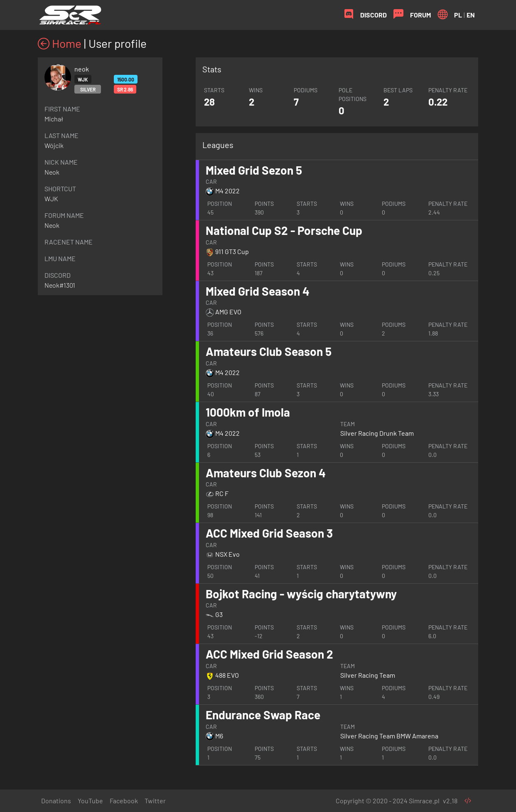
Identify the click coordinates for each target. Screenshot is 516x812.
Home (60, 43)
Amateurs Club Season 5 (269, 351)
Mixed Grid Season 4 (258, 291)
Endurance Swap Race (263, 715)
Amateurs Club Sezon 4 (266, 473)
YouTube (90, 801)
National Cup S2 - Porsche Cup (284, 230)
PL (458, 15)
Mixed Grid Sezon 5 (254, 170)
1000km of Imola (248, 412)
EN (471, 15)
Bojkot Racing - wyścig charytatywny (301, 594)
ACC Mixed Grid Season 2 (269, 654)
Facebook (124, 801)
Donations (56, 801)
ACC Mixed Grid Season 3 (269, 533)
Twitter (155, 801)
